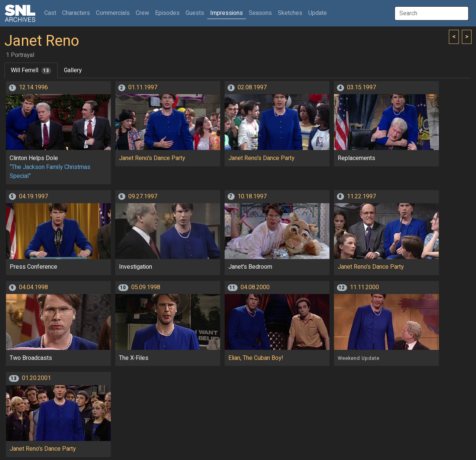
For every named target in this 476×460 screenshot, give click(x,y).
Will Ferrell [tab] (31, 70)
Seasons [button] (260, 13)
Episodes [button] (167, 13)
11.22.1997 (361, 197)
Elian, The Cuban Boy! (256, 358)
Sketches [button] (290, 13)
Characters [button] (76, 13)
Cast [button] (52, 13)
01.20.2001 (36, 378)
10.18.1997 (252, 197)
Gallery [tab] (73, 70)
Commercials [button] (113, 13)
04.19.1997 (33, 197)
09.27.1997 (143, 197)
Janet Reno (42, 41)
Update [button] (318, 13)
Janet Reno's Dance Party (152, 158)
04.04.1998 (33, 287)
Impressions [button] (226, 13)
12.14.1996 (33, 87)
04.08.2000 (255, 287)
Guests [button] (195, 13)
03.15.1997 (361, 87)
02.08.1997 (252, 87)
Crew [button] (142, 13)
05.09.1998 (146, 287)
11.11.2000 (364, 287)
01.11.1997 (143, 87)
